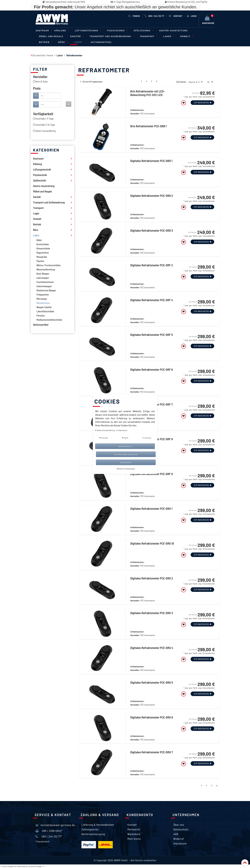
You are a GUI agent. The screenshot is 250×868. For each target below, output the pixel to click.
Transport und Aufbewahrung (111, 36)
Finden (134, 16)
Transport (147, 36)
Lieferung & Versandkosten (98, 825)
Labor (59, 42)
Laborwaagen (43, 278)
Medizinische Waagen (46, 290)
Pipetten (40, 261)
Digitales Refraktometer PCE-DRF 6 (152, 370)
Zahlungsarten (90, 829)
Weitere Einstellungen (126, 469)
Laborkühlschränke (45, 311)
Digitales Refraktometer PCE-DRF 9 (152, 474)
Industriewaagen (44, 286)
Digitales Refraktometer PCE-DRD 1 (151, 161)
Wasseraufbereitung (46, 269)
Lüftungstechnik (87, 30)
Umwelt (185, 36)
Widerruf (179, 839)
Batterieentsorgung (93, 834)
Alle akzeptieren (125, 446)
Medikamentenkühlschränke (49, 320)
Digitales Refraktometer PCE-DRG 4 (152, 648)
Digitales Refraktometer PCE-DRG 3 (152, 613)
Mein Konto (134, 839)
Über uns (179, 825)
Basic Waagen (43, 274)
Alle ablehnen (126, 462)
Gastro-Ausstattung (172, 30)
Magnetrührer (43, 253)
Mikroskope (42, 299)
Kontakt (132, 825)
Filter (40, 69)
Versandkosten (209, 97)
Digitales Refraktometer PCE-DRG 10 (152, 543)
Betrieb (204, 36)
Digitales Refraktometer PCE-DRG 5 (152, 682)
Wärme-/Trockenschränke (48, 265)
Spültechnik (142, 30)
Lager (167, 36)
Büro (43, 42)
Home (50, 55)
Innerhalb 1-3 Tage (45, 118)
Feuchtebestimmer (45, 282)
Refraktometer (43, 303)
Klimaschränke (43, 248)
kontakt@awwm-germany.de (55, 825)
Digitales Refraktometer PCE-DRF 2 (152, 265)
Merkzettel (134, 829)
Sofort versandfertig (46, 131)
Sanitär (76, 36)
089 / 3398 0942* (49, 831)
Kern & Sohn (42, 81)
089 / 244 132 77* (49, 837)
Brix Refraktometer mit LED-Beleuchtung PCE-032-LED (147, 93)
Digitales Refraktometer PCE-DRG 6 (152, 717)
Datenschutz (181, 829)
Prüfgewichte (43, 295)
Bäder (39, 240)
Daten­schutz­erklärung (105, 430)
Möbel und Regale (51, 36)
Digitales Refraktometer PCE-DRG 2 (152, 578)
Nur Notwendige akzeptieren (126, 454)
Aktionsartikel (81, 42)
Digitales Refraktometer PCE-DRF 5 (152, 335)
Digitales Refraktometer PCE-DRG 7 (152, 752)
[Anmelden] (192, 16)
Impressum (180, 843)
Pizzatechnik (116, 30)
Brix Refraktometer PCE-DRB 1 (149, 126)
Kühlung (61, 30)
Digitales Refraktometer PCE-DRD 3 (152, 230)
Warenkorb (134, 834)
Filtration (41, 316)
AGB (176, 834)
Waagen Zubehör (44, 307)
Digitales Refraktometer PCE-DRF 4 (152, 300)
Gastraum (43, 30)
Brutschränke (43, 244)
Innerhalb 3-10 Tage (45, 125)
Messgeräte (42, 257)
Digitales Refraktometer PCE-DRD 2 (152, 196)
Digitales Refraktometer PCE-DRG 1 (151, 509)
